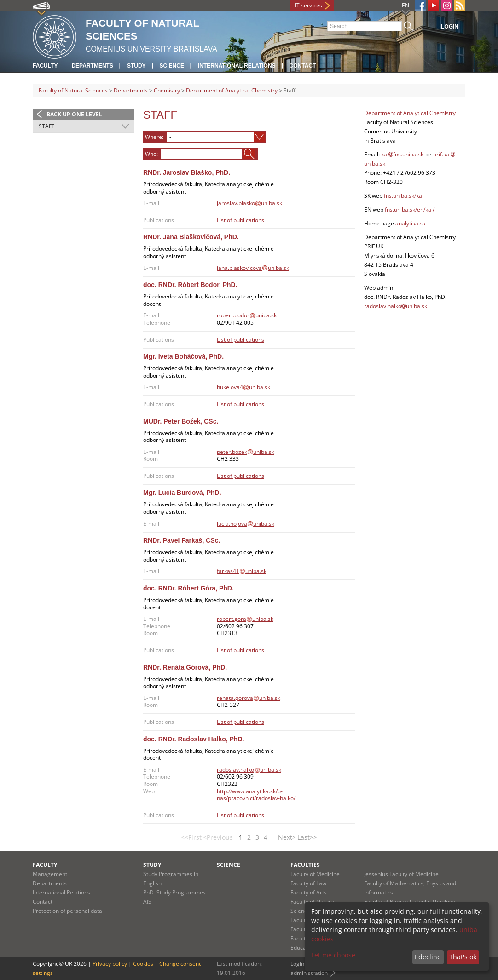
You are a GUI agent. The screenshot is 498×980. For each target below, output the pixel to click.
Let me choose (333, 955)
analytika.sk (410, 223)
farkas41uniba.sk (242, 571)
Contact (303, 66)
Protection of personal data (67, 911)
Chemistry (167, 90)
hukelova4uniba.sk (243, 387)
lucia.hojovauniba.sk (246, 524)
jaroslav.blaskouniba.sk (249, 203)
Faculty (45, 66)
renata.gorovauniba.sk (249, 698)
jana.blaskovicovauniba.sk (253, 268)
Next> (287, 837)
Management (50, 874)
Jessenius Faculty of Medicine (401, 874)
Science (172, 66)
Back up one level (74, 114)
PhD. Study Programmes (174, 892)
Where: (154, 137)
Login (450, 27)
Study (136, 66)
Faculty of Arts (309, 892)
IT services (309, 5)
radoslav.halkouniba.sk (249, 770)
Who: (151, 154)
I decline (428, 957)
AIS (147, 902)
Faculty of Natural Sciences (73, 90)
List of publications (240, 220)
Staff (46, 126)
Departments (92, 66)
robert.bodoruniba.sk (247, 315)
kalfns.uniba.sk (402, 154)
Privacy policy (110, 964)
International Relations (237, 66)
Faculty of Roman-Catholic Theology (410, 902)
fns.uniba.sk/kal (404, 196)
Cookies (143, 964)
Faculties (305, 865)
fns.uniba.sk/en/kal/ (409, 209)
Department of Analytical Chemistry (232, 90)
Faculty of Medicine (315, 874)
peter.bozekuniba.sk (246, 452)
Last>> (307, 837)
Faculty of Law (308, 883)
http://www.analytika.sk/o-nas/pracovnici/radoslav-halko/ (256, 795)
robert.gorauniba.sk (245, 619)
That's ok (463, 957)
